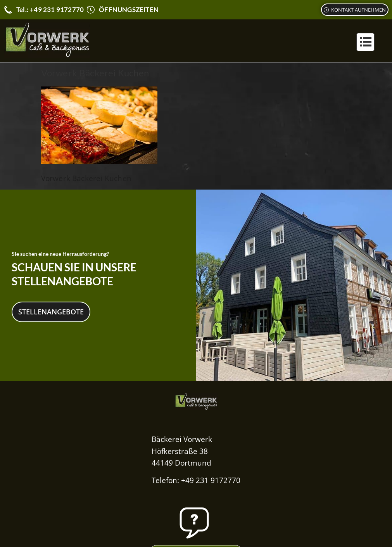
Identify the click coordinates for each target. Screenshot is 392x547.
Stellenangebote (51, 311)
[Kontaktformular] (355, 10)
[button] (365, 42)
